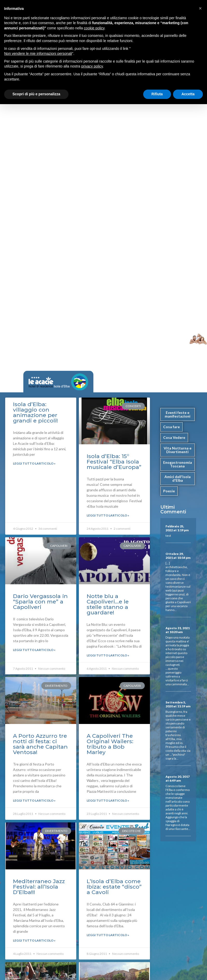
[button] (200, 8)
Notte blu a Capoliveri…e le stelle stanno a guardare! (108, 604)
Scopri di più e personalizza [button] (36, 94)
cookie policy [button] (94, 28)
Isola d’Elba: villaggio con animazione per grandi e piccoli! (35, 412)
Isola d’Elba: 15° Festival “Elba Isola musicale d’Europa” (114, 462)
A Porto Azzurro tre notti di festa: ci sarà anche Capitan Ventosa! (40, 744)
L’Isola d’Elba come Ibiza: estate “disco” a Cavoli (114, 887)
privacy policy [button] (92, 66)
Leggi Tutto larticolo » (34, 463)
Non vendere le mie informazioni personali (38, 53)
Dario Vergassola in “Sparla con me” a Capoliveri (40, 602)
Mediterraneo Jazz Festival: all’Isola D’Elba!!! (39, 887)
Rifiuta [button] (157, 94)
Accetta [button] (188, 94)
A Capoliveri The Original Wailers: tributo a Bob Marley (110, 744)
